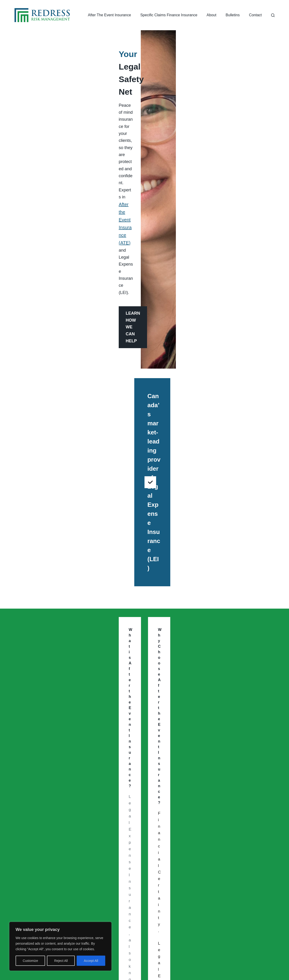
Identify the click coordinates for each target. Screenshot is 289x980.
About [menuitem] (211, 15)
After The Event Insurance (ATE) (90, 330)
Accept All (91, 961)
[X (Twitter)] (169, 948)
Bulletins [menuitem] (233, 15)
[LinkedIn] (120, 948)
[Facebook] (153, 948)
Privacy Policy (188, 972)
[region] (60, 946)
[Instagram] (136, 948)
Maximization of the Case (182, 319)
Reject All (61, 961)
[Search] (273, 15)
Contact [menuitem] (255, 15)
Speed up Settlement (45, 319)
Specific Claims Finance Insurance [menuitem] (169, 15)
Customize (30, 961)
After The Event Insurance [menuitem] (109, 15)
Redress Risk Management (123, 972)
